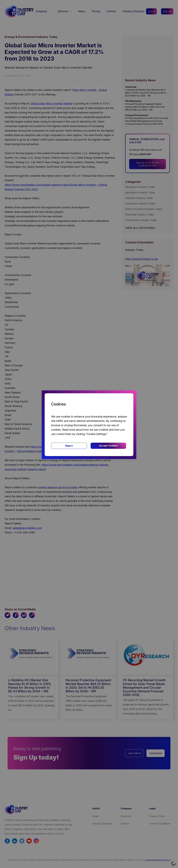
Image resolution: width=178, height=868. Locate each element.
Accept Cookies (108, 446)
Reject (69, 446)
